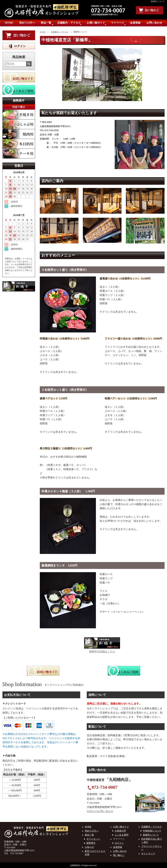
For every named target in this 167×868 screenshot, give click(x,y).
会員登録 (135, 23)
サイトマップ (148, 854)
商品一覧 (47, 24)
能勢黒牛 (91, 843)
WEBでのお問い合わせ (100, 811)
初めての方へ (27, 23)
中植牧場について (152, 831)
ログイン (119, 843)
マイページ (118, 24)
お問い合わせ (154, 23)
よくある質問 (121, 835)
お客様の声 (120, 831)
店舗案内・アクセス (69, 24)
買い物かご (119, 855)
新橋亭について (151, 835)
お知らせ (89, 847)
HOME (9, 23)
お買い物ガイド (97, 24)
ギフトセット (93, 839)
